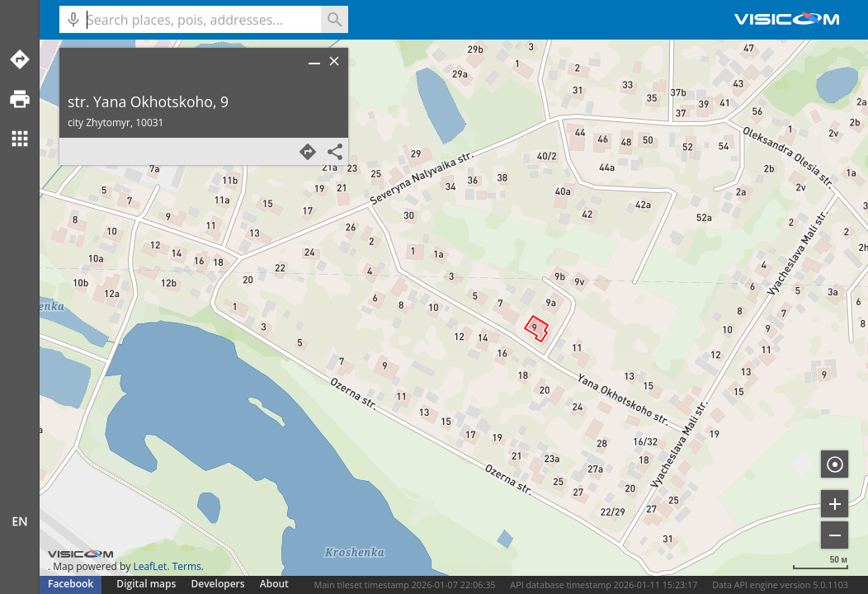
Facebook (71, 584)
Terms (187, 566)
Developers (218, 584)
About (274, 584)
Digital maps (147, 584)
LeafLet (150, 566)
